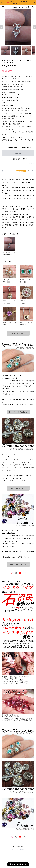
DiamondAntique (18, 488)
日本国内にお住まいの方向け (18, 159)
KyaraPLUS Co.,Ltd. (18, 412)
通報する (32, 164)
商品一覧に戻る (18, 333)
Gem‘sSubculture (18, 564)
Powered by (18, 850)
